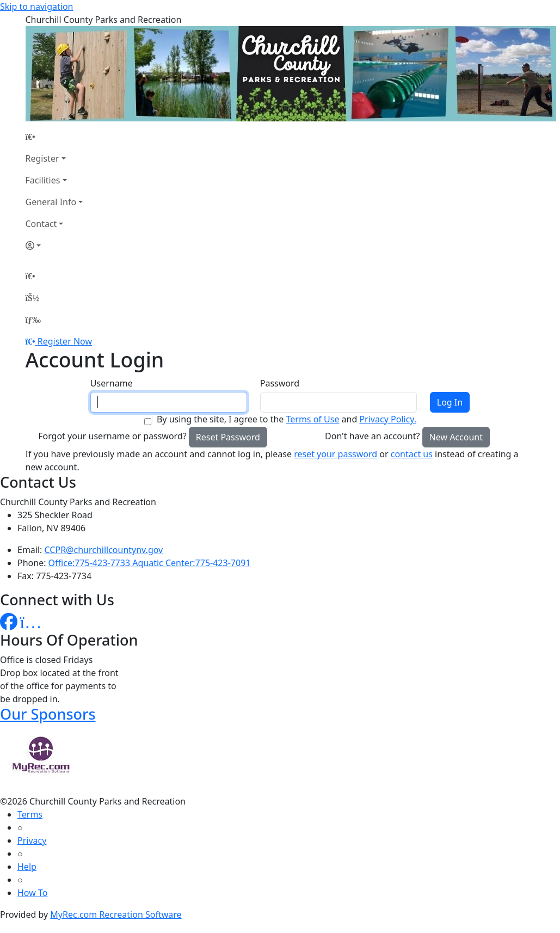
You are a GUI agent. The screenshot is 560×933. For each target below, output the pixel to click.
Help (27, 867)
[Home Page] (54, 137)
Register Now (65, 341)
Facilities (43, 180)
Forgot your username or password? (112, 436)
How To (32, 893)
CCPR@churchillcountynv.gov (104, 550)
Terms (30, 814)
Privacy (32, 840)
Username (112, 383)
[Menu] (33, 320)
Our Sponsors (48, 714)
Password (280, 383)
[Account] (54, 245)
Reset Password (228, 437)
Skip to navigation (36, 7)
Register (42, 158)
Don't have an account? (372, 436)
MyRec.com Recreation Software (116, 914)
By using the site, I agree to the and (287, 419)
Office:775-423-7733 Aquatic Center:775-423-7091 (150, 563)
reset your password (336, 454)
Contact (41, 224)
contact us (412, 454)
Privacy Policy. (388, 419)
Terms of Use (312, 419)
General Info (51, 202)
